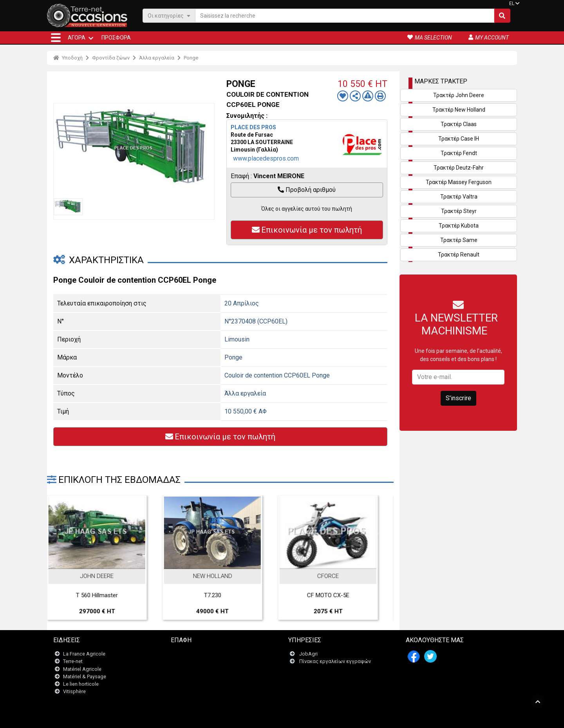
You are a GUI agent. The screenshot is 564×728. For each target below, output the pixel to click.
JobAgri (308, 654)
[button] (56, 38)
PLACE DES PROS (253, 127)
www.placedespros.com (266, 158)
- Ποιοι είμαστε (367, 718)
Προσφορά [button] (116, 38)
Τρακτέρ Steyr (459, 211)
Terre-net (73, 662)
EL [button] (512, 4)
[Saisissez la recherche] (345, 16)
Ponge (191, 58)
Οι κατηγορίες (169, 15)
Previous (63, 534)
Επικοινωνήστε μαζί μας (203, 654)
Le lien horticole (81, 684)
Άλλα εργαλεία (157, 58)
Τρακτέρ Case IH (459, 139)
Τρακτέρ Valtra (459, 197)
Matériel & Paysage (85, 677)
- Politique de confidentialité (318, 718)
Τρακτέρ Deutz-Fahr (459, 168)
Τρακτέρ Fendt (459, 153)
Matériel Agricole (82, 669)
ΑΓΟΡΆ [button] (77, 38)
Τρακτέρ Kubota (459, 226)
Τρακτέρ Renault (459, 255)
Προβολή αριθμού (307, 190)
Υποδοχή (68, 58)
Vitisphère (74, 692)
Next (377, 534)
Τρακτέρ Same (459, 240)
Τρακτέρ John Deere (459, 95)
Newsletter (188, 662)
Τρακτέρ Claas (459, 124)
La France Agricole (84, 654)
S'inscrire (458, 398)
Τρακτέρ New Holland (459, 110)
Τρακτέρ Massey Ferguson (459, 182)
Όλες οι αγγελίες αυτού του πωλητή (307, 209)
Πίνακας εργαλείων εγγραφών (335, 662)
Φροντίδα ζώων (111, 58)
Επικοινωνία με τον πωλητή (307, 230)
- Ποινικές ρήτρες (266, 718)
